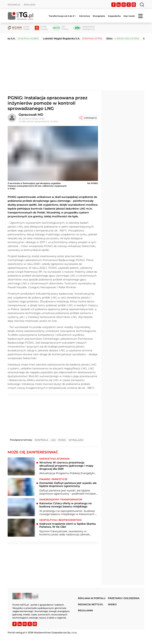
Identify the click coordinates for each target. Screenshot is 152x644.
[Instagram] (134, 5)
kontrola (42, 440)
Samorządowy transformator (61, 500)
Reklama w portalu (92, 598)
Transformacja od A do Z (61, 16)
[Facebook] (114, 5)
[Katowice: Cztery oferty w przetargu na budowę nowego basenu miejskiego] (21, 507)
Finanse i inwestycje (53, 479)
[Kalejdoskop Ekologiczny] (84, 28)
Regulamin (85, 610)
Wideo (112, 604)
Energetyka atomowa (54, 459)
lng (53, 440)
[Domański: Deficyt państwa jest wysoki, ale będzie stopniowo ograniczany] (21, 487)
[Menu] (141, 16)
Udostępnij (88, 118)
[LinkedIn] (119, 5)
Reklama (30, 5)
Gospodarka (114, 16)
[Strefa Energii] (41, 28)
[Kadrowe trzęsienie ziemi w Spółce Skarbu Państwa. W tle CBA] (21, 528)
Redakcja (14, 5)
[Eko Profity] (61, 28)
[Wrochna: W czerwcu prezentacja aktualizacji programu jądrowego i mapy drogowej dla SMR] (21, 466)
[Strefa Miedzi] (19, 28)
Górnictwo (85, 16)
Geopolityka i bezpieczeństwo (60, 520)
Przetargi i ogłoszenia (124, 598)
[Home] (21, 16)
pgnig (62, 440)
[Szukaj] (142, 5)
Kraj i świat (129, 16)
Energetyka (99, 16)
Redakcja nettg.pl (91, 604)
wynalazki (76, 440)
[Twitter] (129, 5)
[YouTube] (124, 5)
